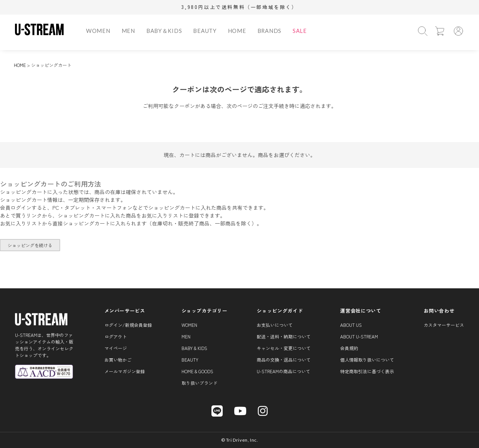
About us (351, 325)
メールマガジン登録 (125, 371)
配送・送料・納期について (284, 336)
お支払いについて (275, 325)
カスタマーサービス (444, 325)
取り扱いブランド (199, 383)
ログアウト (116, 336)
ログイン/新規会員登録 (128, 325)
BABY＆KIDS (164, 31)
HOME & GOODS (197, 371)
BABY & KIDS (194, 348)
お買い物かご (118, 360)
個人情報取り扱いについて (367, 360)
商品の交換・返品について (284, 360)
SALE (300, 31)
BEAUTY (205, 31)
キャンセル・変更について (284, 348)
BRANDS (269, 31)
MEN (128, 31)
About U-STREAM (359, 336)
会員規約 (349, 348)
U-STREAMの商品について (283, 371)
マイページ (116, 348)
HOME (237, 31)
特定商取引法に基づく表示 (367, 371)
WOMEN (98, 31)
